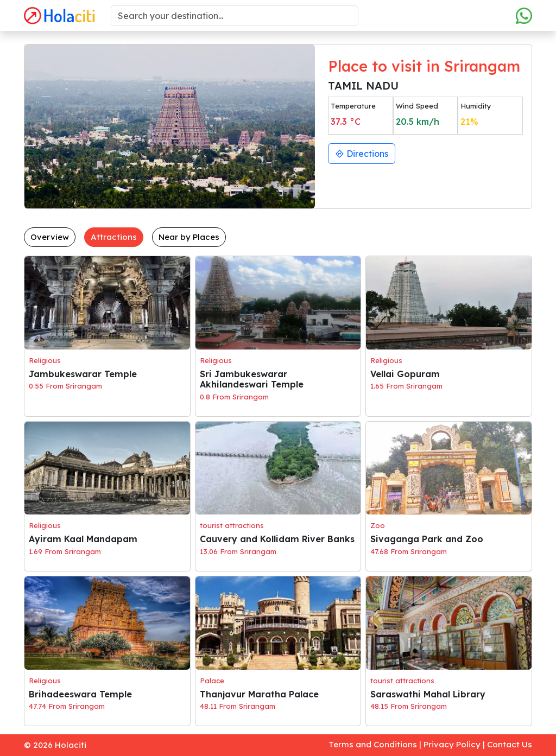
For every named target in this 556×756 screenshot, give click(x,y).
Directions (362, 154)
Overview (50, 237)
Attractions (114, 237)
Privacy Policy (452, 744)
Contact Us (510, 744)
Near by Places (189, 237)
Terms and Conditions (373, 744)
